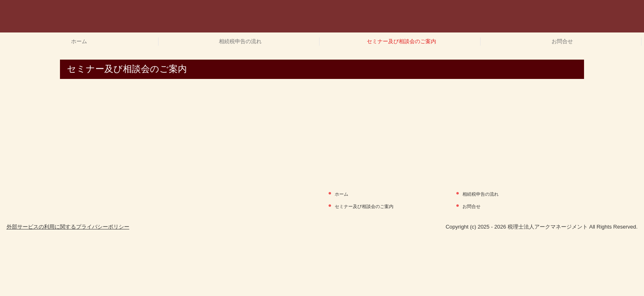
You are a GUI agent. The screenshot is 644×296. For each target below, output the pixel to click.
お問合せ (562, 41)
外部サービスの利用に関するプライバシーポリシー (68, 227)
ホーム (79, 41)
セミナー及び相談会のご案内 (401, 41)
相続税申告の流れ (240, 41)
